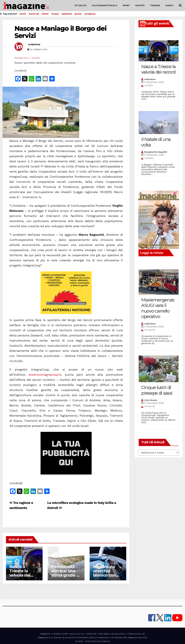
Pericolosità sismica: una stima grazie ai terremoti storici (65, 575)
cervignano (90, 14)
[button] (180, 6)
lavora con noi (77, 634)
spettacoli (67, 14)
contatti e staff (60, 634)
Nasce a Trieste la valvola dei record (20, 573)
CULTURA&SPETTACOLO (105, 5)
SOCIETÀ (140, 5)
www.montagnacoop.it (45, 375)
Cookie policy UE (136, 634)
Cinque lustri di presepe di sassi (157, 390)
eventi (23, 14)
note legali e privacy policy (112, 634)
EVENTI (169, 5)
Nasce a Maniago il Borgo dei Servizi (60, 32)
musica (55, 14)
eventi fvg (34, 14)
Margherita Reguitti (156, 152)
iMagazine (45, 634)
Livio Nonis (151, 400)
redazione (34, 44)
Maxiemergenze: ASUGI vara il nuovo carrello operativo (158, 308)
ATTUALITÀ (80, 5)
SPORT (126, 5)
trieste (45, 14)
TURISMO (155, 5)
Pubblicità (91, 634)
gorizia (78, 14)
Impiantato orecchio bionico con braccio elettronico (105, 575)
